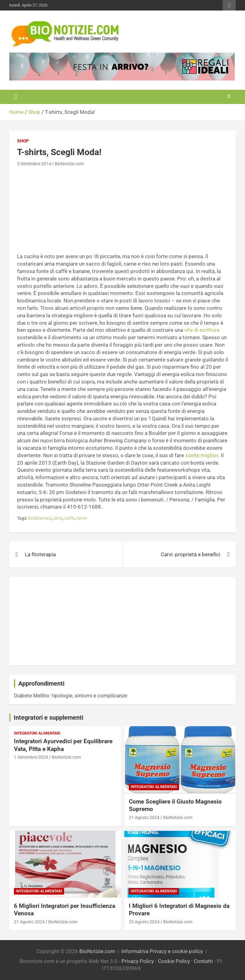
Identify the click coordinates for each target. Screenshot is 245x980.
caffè (69, 518)
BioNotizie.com (69, 164)
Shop (23, 141)
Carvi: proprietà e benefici (190, 554)
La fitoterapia (40, 554)
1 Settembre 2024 (31, 757)
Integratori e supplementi (48, 718)
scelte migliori (202, 455)
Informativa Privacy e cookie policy (162, 951)
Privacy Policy (138, 961)
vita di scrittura (202, 330)
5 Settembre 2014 (34, 164)
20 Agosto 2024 (144, 922)
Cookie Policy (174, 961)
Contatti (203, 961)
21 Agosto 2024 (144, 817)
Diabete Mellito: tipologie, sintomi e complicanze (71, 696)
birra (58, 518)
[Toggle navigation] (15, 97)
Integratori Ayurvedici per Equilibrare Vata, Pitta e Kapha (63, 745)
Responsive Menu (229, 5)
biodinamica (40, 518)
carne (82, 518)
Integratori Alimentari (37, 733)
